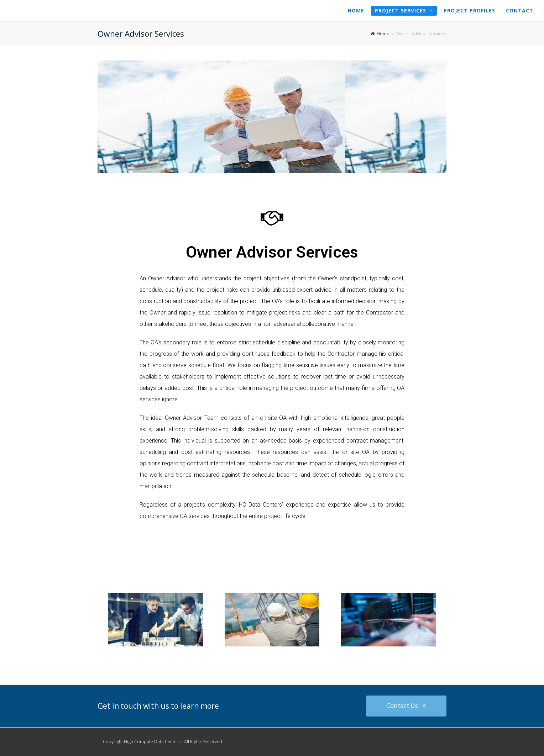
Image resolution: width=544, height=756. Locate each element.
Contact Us (406, 706)
